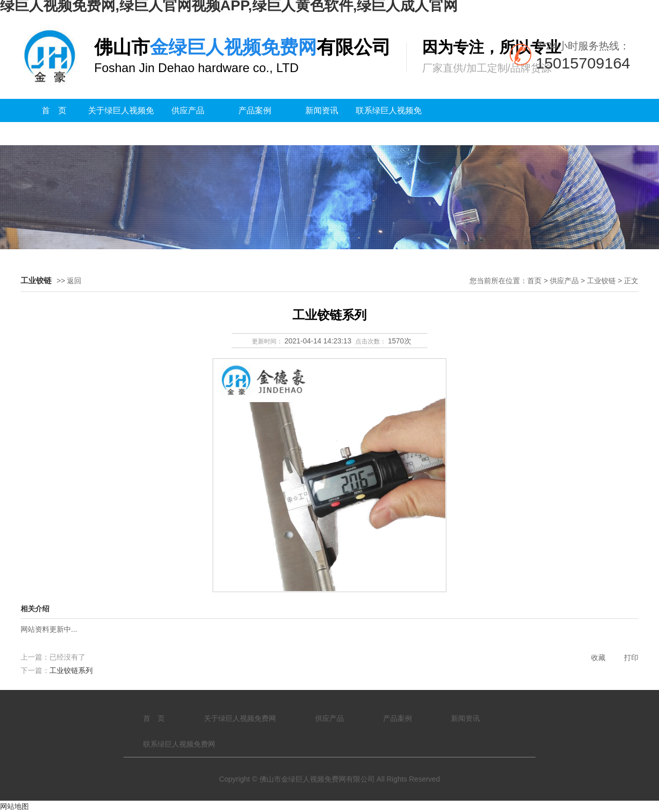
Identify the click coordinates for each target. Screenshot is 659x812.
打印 (631, 658)
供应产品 (188, 110)
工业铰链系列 (71, 670)
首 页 (54, 110)
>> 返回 (69, 281)
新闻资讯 (322, 110)
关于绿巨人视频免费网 (121, 122)
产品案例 (255, 110)
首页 (534, 281)
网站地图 (14, 806)
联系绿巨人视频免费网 (389, 122)
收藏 (598, 658)
